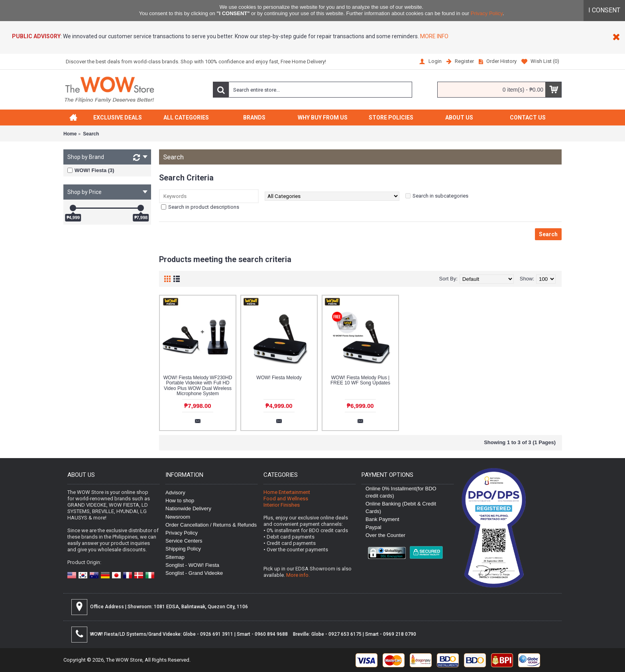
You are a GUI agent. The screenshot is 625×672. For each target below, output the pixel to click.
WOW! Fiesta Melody (279, 378)
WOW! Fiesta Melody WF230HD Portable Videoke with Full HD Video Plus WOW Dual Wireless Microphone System (198, 386)
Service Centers (184, 541)
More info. (298, 575)
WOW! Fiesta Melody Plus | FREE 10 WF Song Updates (360, 380)
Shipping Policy (183, 549)
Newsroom (178, 517)
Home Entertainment (287, 492)
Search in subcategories (440, 196)
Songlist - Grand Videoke (194, 573)
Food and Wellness (286, 499)
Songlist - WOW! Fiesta (192, 565)
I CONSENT (604, 10)
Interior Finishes (282, 505)
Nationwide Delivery (188, 508)
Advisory (175, 493)
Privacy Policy (487, 13)
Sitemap (175, 557)
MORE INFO (434, 36)
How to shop (180, 501)
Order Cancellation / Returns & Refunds (211, 525)
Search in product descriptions (204, 207)
